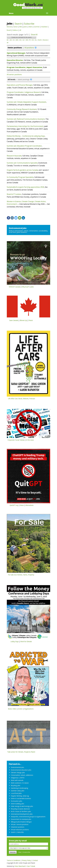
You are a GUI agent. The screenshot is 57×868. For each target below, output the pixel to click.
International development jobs (22, 814)
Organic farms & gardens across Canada (22, 170)
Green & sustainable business (21, 798)
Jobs (10, 23)
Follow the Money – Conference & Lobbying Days (26, 136)
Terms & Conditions (14, 860)
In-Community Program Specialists (20, 177)
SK (14, 40)
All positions (29, 48)
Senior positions (15, 48)
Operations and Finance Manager (20, 85)
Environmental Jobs (18, 228)
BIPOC (22, 778)
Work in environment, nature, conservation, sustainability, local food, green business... (28, 231)
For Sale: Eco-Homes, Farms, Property (21, 575)
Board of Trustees (14, 194)
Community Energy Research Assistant (22, 109)
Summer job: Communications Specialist (22, 163)
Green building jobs (18, 804)
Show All (34, 35)
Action (20, 709)
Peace (31, 320)
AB (11, 40)
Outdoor (15, 30)
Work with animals (17, 780)
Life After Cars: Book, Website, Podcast (22, 399)
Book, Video (12, 709)
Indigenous (15, 778)
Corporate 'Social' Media (16, 440)
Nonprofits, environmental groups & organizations (28, 817)
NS (33, 40)
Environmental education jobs (21, 770)
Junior (25, 27)
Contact (35, 860)
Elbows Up (23, 320)
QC (24, 40)
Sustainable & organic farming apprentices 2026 (25, 187)
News (22, 505)
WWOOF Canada (15, 287)
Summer (37, 27)
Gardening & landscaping (20, 788)
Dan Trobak (31, 866)
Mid (20, 27)
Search (18, 24)
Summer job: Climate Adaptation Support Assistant (26, 102)
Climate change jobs (18, 773)
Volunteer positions (18, 827)
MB (17, 40)
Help (20, 852)
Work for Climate (26, 642)
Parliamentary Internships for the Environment (25, 126)
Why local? (25, 287)
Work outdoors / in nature (20, 783)
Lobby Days (15, 642)
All (20, 30)
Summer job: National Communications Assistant (26, 119)
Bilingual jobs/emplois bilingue (21, 822)
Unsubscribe (26, 852)
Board (9, 30)
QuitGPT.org (14, 505)
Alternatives (29, 505)
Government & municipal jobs (21, 819)
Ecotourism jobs (17, 801)
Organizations (29, 709)
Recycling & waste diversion (20, 809)
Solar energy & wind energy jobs (22, 806)
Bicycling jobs (16, 785)
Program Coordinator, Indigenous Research (24, 92)
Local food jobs (16, 793)
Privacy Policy (26, 860)
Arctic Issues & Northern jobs (21, 811)
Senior (16, 27)
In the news (30, 440)
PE (30, 40)
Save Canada (14, 320)
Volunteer (44, 27)
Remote (9, 27)
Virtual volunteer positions (20, 830)
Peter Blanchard (20, 866)
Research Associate (14, 156)
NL (36, 40)
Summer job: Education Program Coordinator (24, 146)
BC (8, 40)
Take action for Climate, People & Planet (21, 752)
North (40, 40)
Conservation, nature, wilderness (22, 775)
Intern (30, 27)
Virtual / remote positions (20, 824)
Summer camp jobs (18, 791)
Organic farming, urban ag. (20, 796)
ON (20, 40)
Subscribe (29, 24)
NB (27, 40)
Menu (11, 13)
